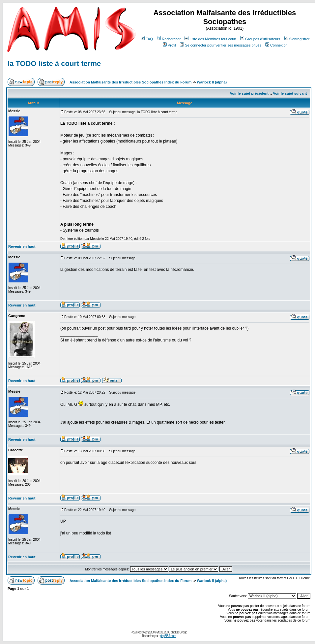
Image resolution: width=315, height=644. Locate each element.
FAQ (147, 39)
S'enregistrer (297, 39)
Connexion (276, 45)
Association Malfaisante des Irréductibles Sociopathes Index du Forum (130, 82)
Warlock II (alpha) (212, 82)
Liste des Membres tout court (210, 39)
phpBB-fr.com (168, 636)
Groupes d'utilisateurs (260, 39)
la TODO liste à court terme (54, 64)
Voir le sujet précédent (249, 93)
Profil (169, 45)
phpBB (149, 632)
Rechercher (169, 39)
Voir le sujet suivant (290, 93)
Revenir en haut (22, 246)
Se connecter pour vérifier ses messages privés (221, 45)
